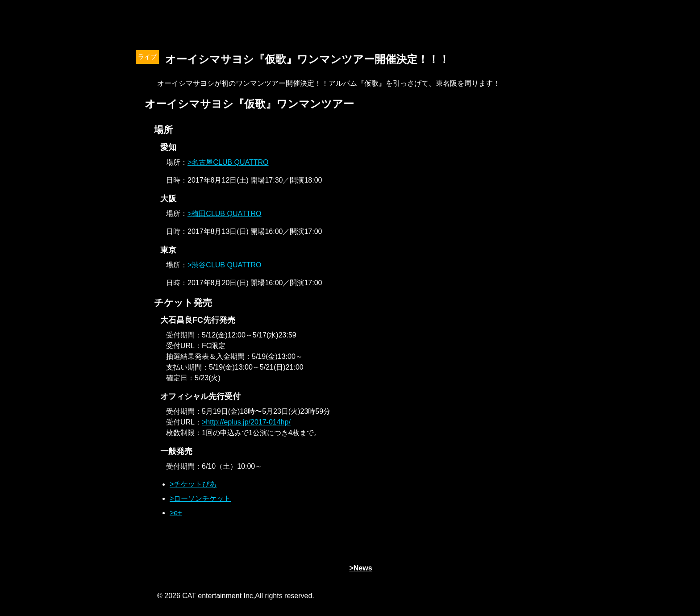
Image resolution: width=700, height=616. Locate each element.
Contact (540, 22)
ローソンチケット (202, 498)
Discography (406, 22)
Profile (339, 22)
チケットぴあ (195, 484)
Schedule (473, 22)
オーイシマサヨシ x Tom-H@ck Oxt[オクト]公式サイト (171, 22)
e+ (178, 513)
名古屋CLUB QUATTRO (230, 162)
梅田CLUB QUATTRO (226, 214)
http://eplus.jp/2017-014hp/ (248, 422)
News (272, 22)
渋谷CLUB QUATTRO (226, 265)
